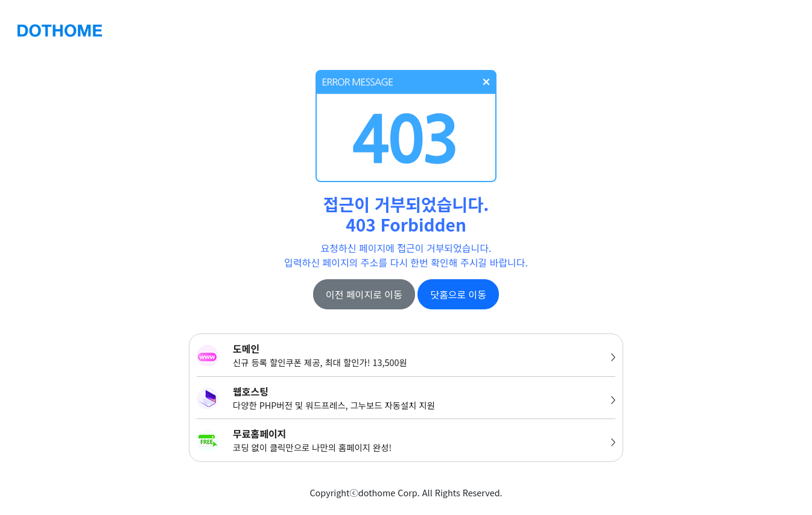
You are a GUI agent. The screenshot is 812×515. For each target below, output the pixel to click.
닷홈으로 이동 (458, 294)
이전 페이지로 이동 (364, 294)
